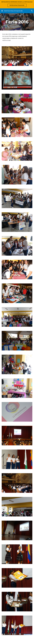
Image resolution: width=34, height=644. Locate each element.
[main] (17, 22)
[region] (17, 4)
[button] (2, 11)
